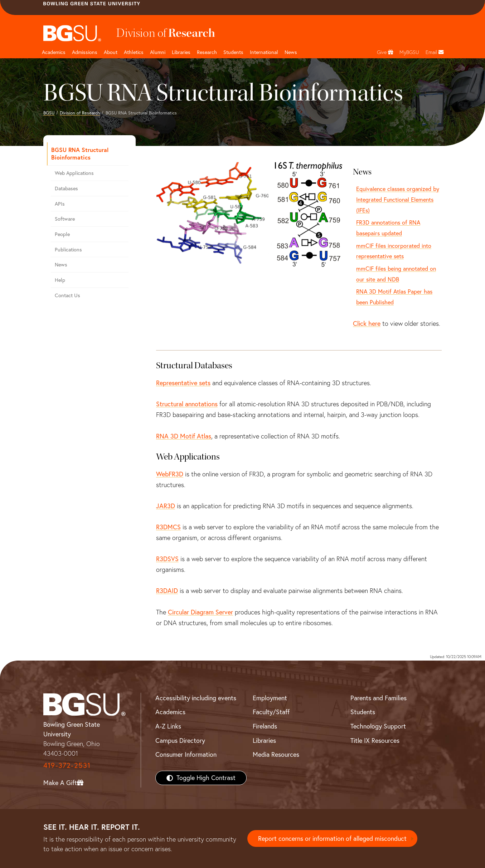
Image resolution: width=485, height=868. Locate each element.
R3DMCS (168, 527)
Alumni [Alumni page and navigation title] (158, 52)
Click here (367, 323)
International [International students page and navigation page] (264, 52)
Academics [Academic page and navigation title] (54, 52)
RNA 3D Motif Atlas (184, 436)
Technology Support (378, 726)
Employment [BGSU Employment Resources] (270, 698)
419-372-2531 (67, 765)
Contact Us (67, 295)
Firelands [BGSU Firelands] (265, 726)
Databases (66, 188)
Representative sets (183, 383)
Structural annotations (187, 404)
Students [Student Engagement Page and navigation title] (233, 52)
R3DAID (167, 591)
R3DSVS (167, 559)
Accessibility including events (196, 698)
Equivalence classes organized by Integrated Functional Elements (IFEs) (398, 199)
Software (65, 219)
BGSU (49, 113)
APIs (60, 204)
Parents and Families (379, 698)
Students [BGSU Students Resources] (363, 712)
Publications (68, 250)
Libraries (181, 52)
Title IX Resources (375, 741)
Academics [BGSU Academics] (170, 712)
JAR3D (166, 506)
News (61, 265)
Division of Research (80, 113)
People (62, 234)
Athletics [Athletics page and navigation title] (134, 52)
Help (60, 280)
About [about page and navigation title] (111, 52)
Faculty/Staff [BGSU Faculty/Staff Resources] (271, 712)
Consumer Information (186, 754)
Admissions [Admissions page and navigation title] (85, 52)
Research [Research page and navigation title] (207, 52)
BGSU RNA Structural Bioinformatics (80, 153)
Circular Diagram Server (200, 612)
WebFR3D (170, 474)
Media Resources (276, 754)
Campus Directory (180, 741)
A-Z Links (168, 726)
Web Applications (74, 173)
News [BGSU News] (291, 52)
